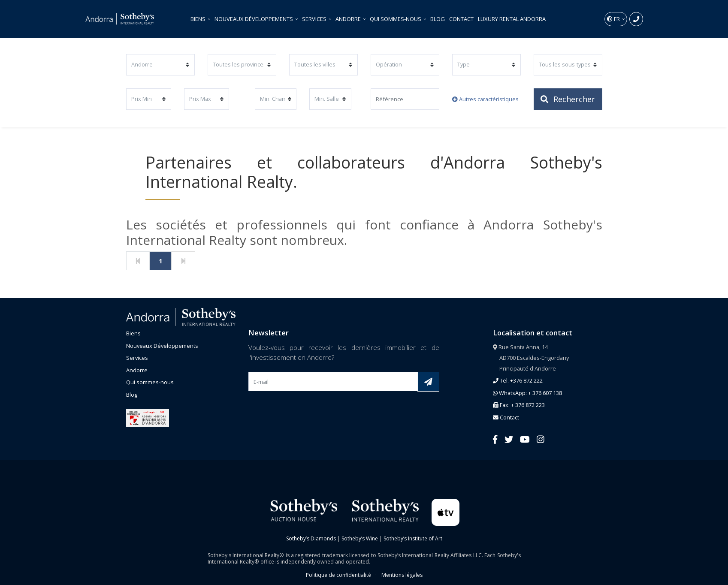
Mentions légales (402, 575)
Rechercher (568, 99)
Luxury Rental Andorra (512, 19)
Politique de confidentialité (338, 575)
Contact (461, 19)
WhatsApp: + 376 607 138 (527, 393)
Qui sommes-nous (396, 19)
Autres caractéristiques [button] (485, 99)
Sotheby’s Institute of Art (413, 538)
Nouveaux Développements (254, 19)
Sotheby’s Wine (360, 538)
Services (315, 19)
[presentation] (314, 411)
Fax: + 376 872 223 (519, 405)
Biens (199, 19)
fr (614, 19)
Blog (438, 19)
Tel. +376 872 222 (518, 380)
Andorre (349, 19)
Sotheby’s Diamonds (311, 538)
